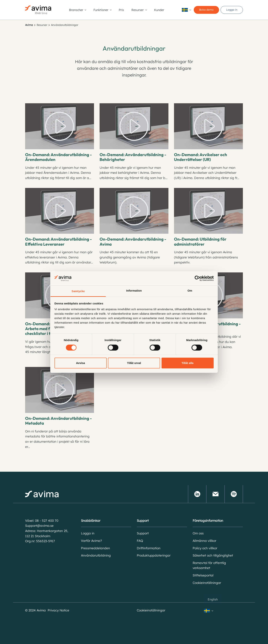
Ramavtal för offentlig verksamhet (209, 565)
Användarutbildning (96, 555)
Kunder (159, 10)
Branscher (76, 10)
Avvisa (81, 363)
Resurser (138, 10)
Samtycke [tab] (78, 291)
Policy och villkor (205, 548)
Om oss (198, 533)
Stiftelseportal (203, 575)
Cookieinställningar (207, 583)
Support (143, 533)
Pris (121, 10)
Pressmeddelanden (95, 548)
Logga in (232, 10)
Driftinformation (149, 548)
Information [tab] (134, 291)
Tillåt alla (188, 363)
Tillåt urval (134, 363)
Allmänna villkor (204, 541)
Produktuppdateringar (154, 555)
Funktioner (101, 10)
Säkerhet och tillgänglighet (213, 555)
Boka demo (206, 10)
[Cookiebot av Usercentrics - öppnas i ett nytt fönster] (197, 278)
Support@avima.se (39, 526)
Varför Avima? (91, 541)
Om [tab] (190, 291)
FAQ (140, 541)
